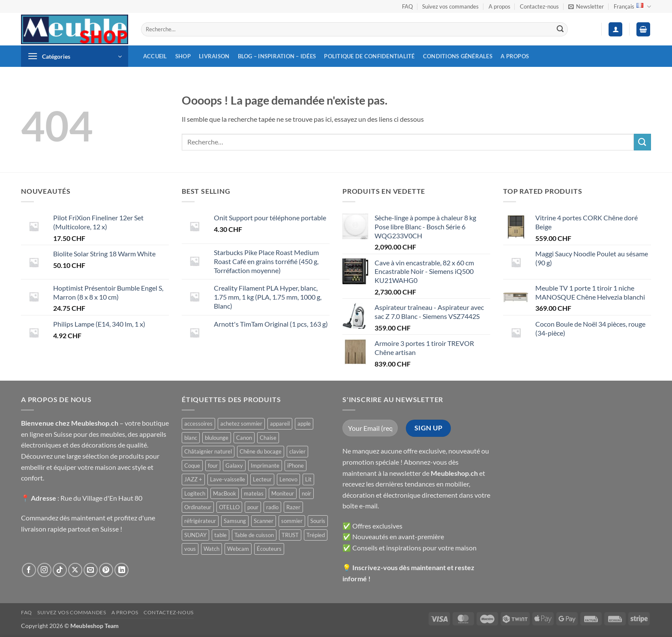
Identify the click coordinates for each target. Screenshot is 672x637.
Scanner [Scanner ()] (264, 521)
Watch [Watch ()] (211, 549)
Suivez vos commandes (450, 6)
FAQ (407, 6)
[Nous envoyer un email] (91, 570)
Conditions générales (458, 56)
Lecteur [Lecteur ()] (262, 479)
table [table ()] (220, 535)
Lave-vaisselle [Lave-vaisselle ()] (228, 479)
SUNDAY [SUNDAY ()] (195, 535)
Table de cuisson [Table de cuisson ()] (254, 535)
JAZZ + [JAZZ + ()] (193, 479)
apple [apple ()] (304, 424)
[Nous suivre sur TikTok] (60, 570)
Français (632, 7)
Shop (183, 56)
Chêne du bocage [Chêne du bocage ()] (261, 451)
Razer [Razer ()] (293, 507)
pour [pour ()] (253, 507)
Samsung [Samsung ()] (235, 521)
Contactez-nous (539, 6)
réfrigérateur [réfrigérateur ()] (200, 521)
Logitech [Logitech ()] (195, 493)
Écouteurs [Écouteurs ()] (269, 549)
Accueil (155, 56)
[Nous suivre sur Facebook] (29, 570)
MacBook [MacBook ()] (225, 493)
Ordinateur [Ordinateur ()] (198, 507)
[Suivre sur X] (75, 570)
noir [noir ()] (306, 493)
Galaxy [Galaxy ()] (234, 466)
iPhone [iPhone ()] (295, 466)
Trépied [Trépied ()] (316, 535)
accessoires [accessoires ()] (198, 424)
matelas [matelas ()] (254, 493)
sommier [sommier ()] (292, 521)
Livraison (214, 56)
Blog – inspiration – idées (277, 56)
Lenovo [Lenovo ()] (288, 479)
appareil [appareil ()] (280, 424)
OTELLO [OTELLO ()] (229, 507)
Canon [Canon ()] (244, 438)
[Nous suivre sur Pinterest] (106, 570)
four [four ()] (213, 466)
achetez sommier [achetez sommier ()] (241, 424)
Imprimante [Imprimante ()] (265, 466)
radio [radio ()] (272, 507)
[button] (586, 6)
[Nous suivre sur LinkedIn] (121, 570)
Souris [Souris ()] (318, 521)
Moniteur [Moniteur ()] (283, 493)
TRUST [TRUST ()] (290, 535)
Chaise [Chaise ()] (268, 438)
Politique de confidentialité (369, 56)
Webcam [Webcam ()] (238, 549)
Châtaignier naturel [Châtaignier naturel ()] (208, 451)
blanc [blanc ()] (191, 438)
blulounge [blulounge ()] (217, 438)
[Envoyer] (560, 30)
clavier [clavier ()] (297, 451)
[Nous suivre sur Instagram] (44, 570)
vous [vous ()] (190, 549)
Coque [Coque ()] (192, 466)
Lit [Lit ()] (308, 479)
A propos (499, 6)
